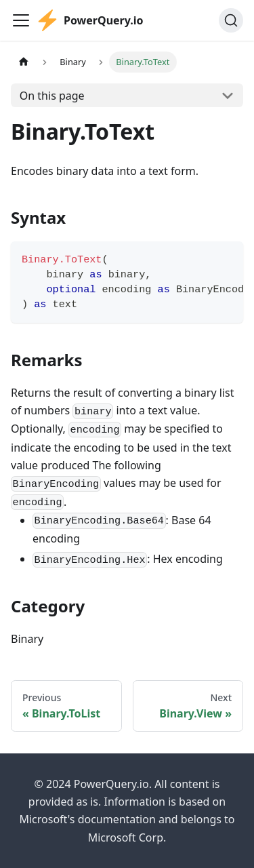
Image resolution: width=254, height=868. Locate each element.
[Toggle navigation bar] (21, 20)
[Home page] (24, 62)
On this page (52, 96)
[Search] (231, 20)
